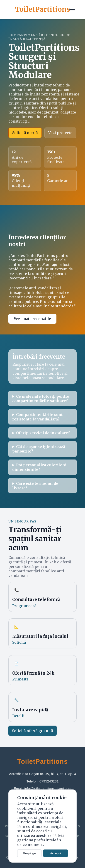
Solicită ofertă (25, 133)
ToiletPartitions (43, 9)
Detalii (18, 716)
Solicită (19, 642)
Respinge (29, 853)
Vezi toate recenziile (32, 319)
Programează (24, 606)
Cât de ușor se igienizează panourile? (39, 449)
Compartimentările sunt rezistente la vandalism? (37, 417)
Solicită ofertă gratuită (33, 731)
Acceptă (56, 853)
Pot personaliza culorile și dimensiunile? (39, 467)
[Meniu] (72, 9)
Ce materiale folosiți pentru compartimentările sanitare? (41, 399)
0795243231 (49, 781)
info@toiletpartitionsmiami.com (48, 788)
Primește (20, 679)
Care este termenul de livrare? (35, 486)
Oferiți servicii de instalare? (43, 433)
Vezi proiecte (60, 133)
